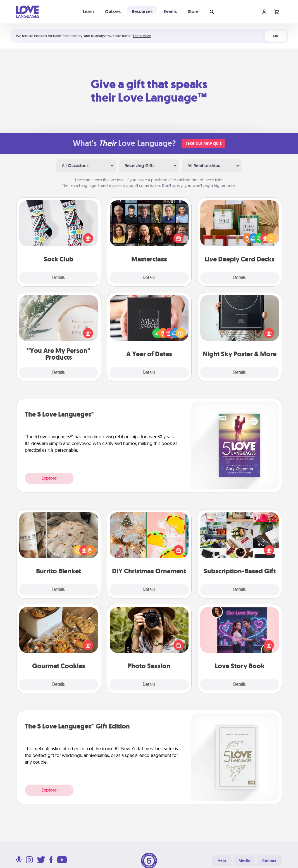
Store (193, 12)
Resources (142, 12)
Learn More (142, 36)
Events (170, 12)
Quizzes (113, 12)
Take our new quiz (203, 143)
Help (222, 861)
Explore (49, 478)
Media (244, 861)
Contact (269, 861)
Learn (88, 12)
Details (59, 278)
